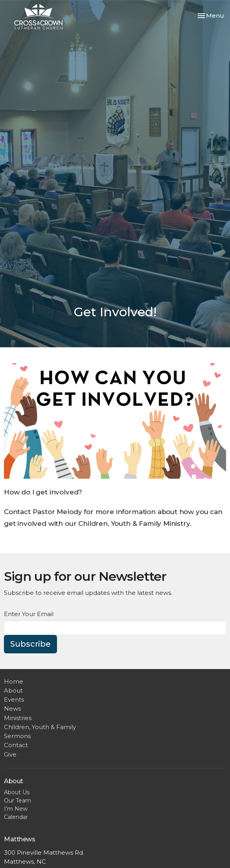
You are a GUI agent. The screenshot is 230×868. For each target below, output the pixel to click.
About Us (17, 792)
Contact (16, 745)
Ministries (18, 718)
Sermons (17, 736)
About (13, 690)
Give (10, 754)
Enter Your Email (29, 614)
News (12, 708)
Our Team (17, 801)
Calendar (16, 817)
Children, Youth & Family (40, 727)
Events (14, 699)
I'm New (16, 809)
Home (14, 681)
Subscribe (30, 644)
